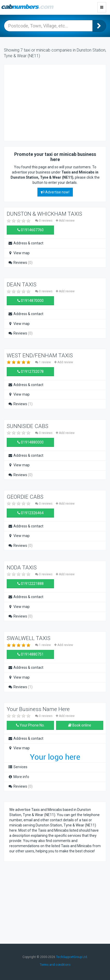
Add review (65, 221)
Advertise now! (55, 192)
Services (18, 767)
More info (19, 777)
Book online (80, 725)
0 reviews (44, 221)
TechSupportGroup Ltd (72, 957)
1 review (43, 362)
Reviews (20, 263)
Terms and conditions (55, 965)
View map (19, 253)
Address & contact (26, 243)
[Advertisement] (51, 102)
